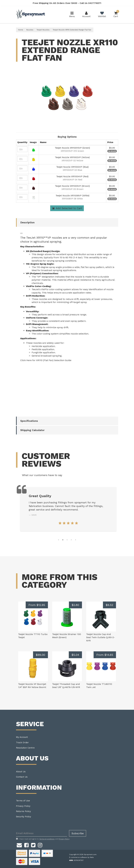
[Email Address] (42, 833)
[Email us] (19, 845)
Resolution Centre (25, 748)
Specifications (29, 421)
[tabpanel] (68, 509)
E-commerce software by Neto (81, 857)
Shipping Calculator (32, 430)
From (37, 605)
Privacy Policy (23, 806)
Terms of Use (23, 801)
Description (27, 222)
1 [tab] (59, 540)
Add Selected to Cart (67, 208)
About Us (21, 772)
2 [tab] (63, 540)
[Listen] (21, 233)
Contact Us (22, 777)
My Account (22, 737)
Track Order (22, 743)
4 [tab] (71, 540)
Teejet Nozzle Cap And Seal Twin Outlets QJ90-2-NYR (100, 637)
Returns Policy (23, 811)
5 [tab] (76, 540)
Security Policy (24, 817)
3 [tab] (67, 540)
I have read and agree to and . (43, 839)
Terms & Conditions (47, 839)
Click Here (26, 360)
